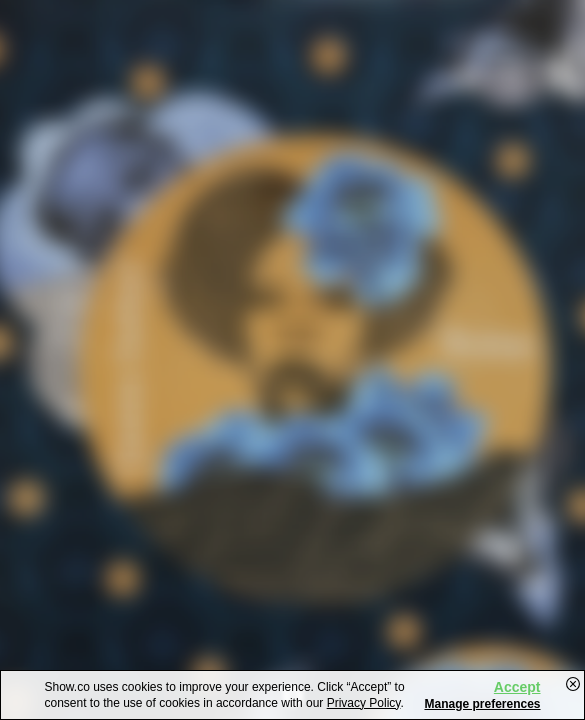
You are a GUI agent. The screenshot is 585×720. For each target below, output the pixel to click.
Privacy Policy (364, 703)
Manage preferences (482, 704)
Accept (517, 687)
